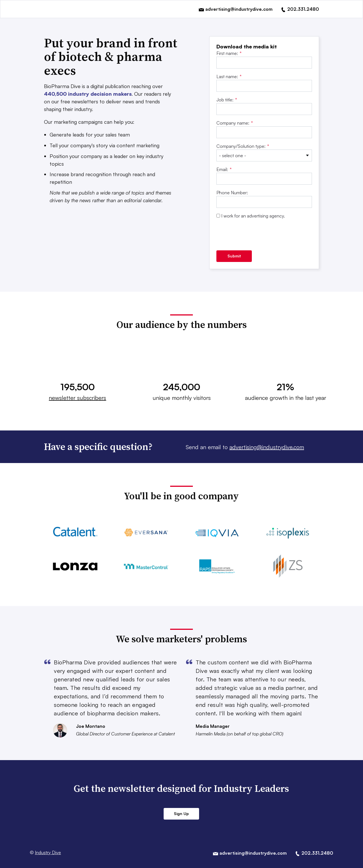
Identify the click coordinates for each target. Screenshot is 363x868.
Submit (234, 256)
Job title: (227, 100)
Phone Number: (232, 193)
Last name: (229, 76)
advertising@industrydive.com (267, 447)
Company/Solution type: (243, 146)
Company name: (235, 123)
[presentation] (259, 235)
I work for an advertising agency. (253, 216)
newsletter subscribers (77, 398)
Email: (224, 169)
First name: (229, 53)
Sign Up (181, 813)
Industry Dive (48, 852)
